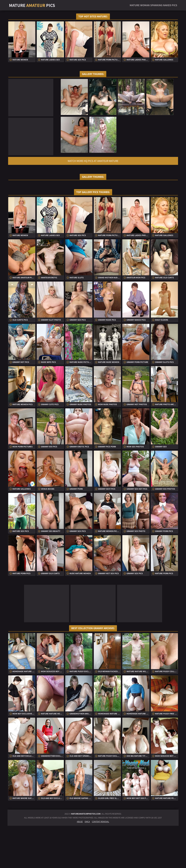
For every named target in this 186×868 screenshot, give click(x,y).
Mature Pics (32, 5)
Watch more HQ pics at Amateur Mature (93, 161)
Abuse (80, 864)
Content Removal (101, 864)
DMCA (87, 864)
